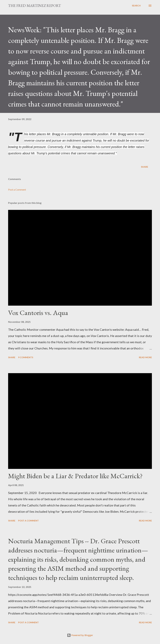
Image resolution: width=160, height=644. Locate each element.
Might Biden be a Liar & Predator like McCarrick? (75, 476)
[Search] (136, 6)
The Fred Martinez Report (35, 6)
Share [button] (145, 167)
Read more (145, 357)
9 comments (26, 357)
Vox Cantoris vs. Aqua (38, 313)
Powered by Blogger (80, 635)
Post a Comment (17, 190)
